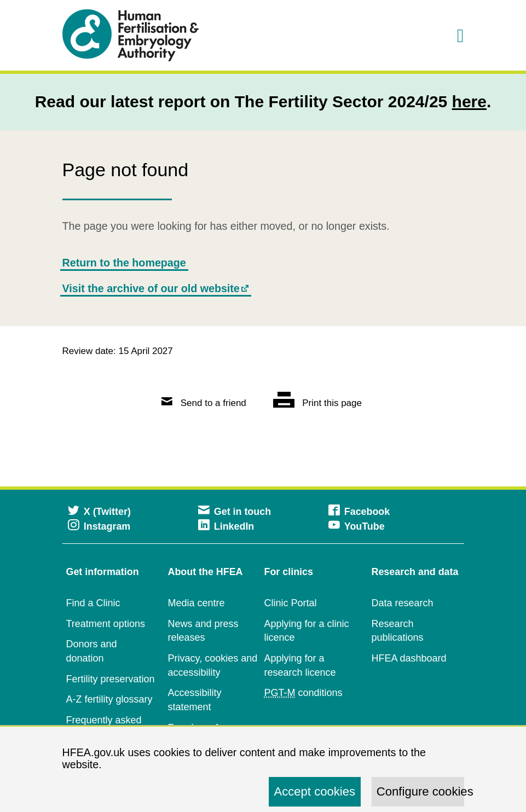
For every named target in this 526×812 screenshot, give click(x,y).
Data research (403, 603)
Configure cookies (420, 791)
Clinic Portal (291, 603)
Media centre (196, 603)
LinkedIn (226, 526)
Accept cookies (314, 791)
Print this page (317, 403)
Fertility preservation (111, 679)
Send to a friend (204, 403)
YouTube (357, 526)
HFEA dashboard (409, 658)
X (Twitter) (99, 512)
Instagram (99, 526)
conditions (304, 693)
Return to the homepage (124, 263)
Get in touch (235, 512)
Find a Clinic (93, 603)
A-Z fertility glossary (109, 699)
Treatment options (106, 624)
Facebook (359, 512)
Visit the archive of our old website (151, 288)
